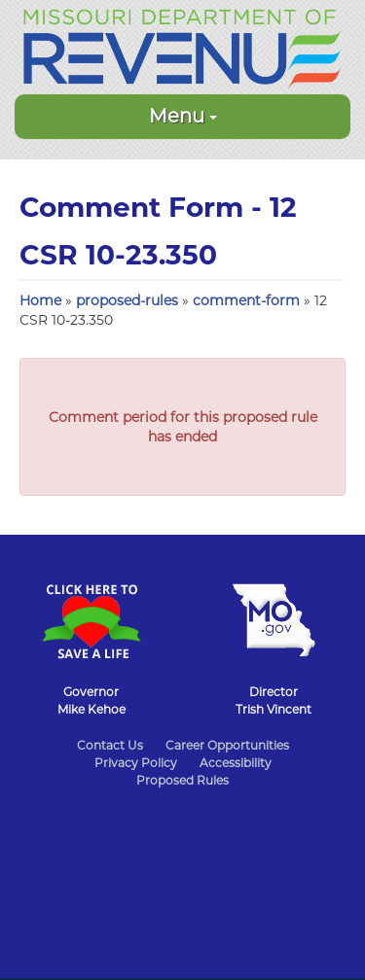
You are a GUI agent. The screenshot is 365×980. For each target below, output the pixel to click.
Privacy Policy (136, 763)
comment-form (246, 300)
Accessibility (236, 763)
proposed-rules (127, 300)
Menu (183, 116)
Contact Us (110, 745)
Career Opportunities (227, 745)
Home (40, 300)
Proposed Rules (182, 780)
